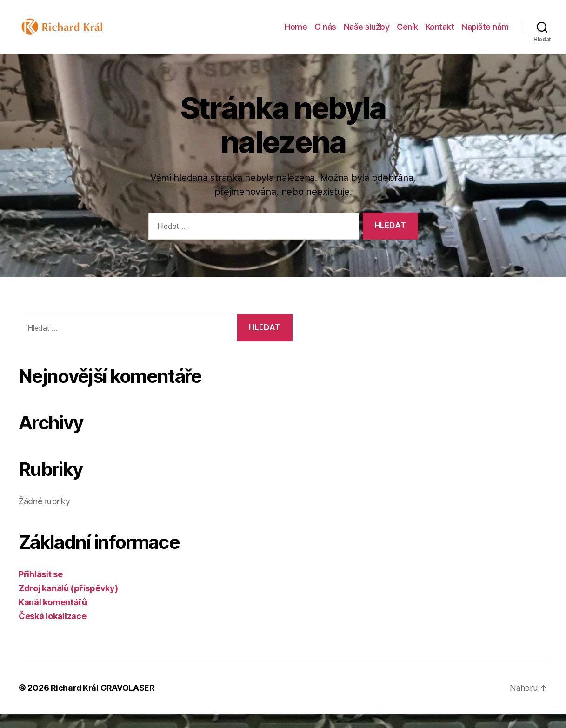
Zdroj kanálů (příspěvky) (68, 602)
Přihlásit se (41, 588)
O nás (325, 34)
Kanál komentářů (53, 616)
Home (296, 34)
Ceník (407, 34)
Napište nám (485, 34)
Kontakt (440, 34)
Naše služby (367, 34)
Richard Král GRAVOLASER (104, 702)
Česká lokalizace (53, 630)
